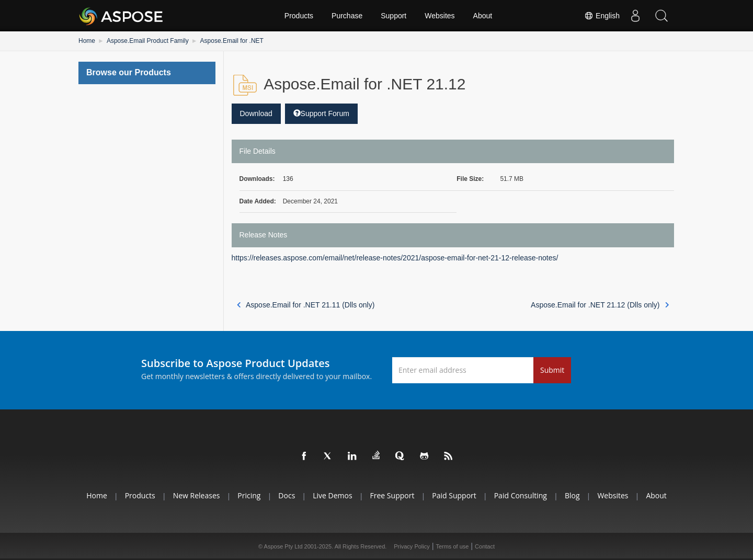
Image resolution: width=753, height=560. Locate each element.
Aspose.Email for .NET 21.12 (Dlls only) (600, 305)
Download (256, 113)
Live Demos (332, 495)
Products (299, 16)
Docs (287, 495)
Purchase (347, 16)
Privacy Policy (412, 546)
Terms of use (452, 546)
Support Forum (321, 113)
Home (87, 41)
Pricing (249, 495)
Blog (572, 495)
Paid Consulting (521, 495)
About (483, 16)
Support (393, 16)
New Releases (197, 495)
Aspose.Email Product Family (148, 41)
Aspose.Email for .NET (232, 41)
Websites (440, 16)
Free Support (392, 495)
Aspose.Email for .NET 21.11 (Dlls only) (306, 305)
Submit (552, 370)
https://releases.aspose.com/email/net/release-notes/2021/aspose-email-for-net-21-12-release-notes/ (395, 258)
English (602, 16)
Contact (485, 546)
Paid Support (454, 495)
